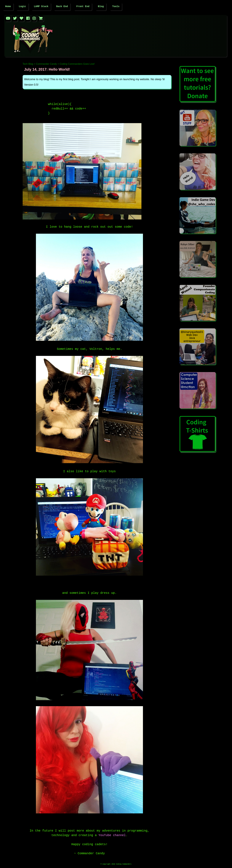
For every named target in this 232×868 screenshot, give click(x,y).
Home (8, 7)
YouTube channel (112, 834)
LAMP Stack (41, 7)
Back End (62, 7)
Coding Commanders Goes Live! (77, 65)
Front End (83, 7)
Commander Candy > (47, 65)
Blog (101, 7)
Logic (22, 7)
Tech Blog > (29, 65)
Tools (116, 7)
